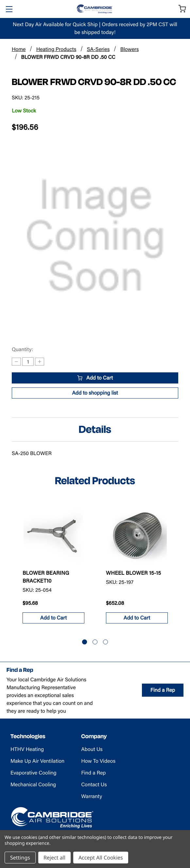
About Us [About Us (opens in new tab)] (92, 749)
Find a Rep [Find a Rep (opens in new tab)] (163, 690)
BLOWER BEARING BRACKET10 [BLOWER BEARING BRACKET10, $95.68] (46, 577)
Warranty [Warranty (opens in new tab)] (92, 796)
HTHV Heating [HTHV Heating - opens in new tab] (27, 749)
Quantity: (22, 349)
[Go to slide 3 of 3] (105, 642)
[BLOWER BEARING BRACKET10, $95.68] (53, 534)
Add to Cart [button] (53, 618)
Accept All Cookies (101, 858)
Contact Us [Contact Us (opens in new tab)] (94, 784)
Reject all (54, 858)
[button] (95, 393)
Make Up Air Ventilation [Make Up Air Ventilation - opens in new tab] (37, 761)
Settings (20, 858)
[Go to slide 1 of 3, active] (85, 642)
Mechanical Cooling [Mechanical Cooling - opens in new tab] (33, 784)
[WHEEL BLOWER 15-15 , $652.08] (137, 534)
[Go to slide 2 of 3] (95, 642)
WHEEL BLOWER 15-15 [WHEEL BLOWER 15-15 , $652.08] (133, 573)
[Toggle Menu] (9, 9)
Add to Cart (95, 378)
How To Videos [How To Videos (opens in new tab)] (98, 761)
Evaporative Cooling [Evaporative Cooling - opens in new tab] (34, 773)
